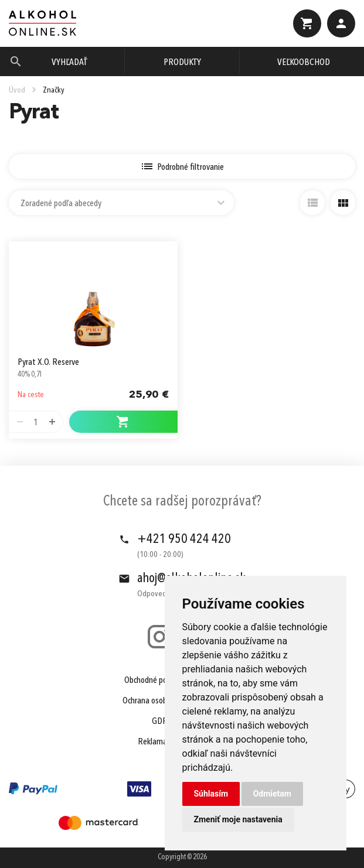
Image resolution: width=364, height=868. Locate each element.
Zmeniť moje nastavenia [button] (238, 819)
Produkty (182, 63)
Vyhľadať (69, 63)
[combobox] (121, 203)
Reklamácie (157, 742)
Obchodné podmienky (159, 681)
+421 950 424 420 (184, 539)
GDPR (162, 722)
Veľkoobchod (304, 63)
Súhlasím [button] (211, 794)
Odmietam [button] (272, 794)
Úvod (17, 90)
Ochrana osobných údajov (164, 701)
